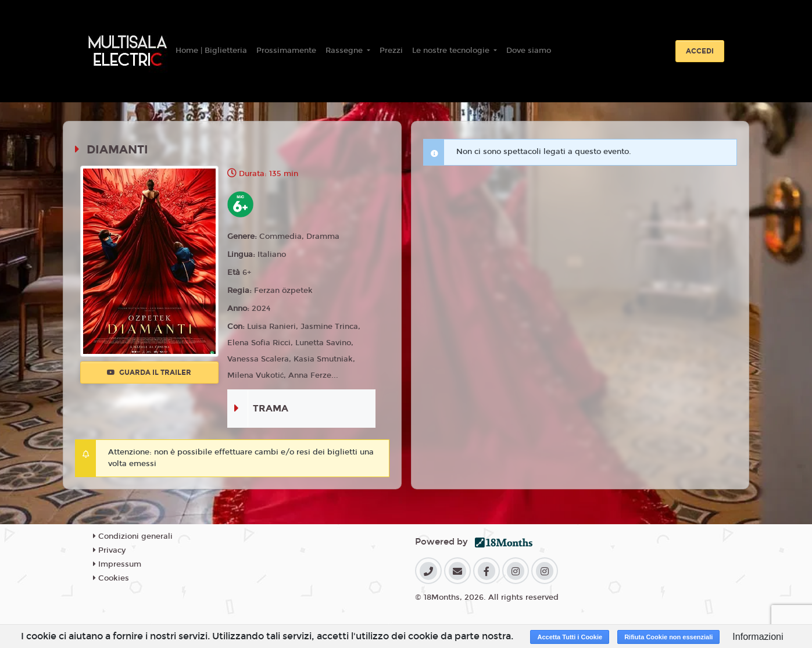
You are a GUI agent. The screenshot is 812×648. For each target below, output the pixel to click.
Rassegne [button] (345, 51)
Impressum (117, 564)
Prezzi (391, 51)
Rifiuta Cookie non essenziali (668, 637)
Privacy (109, 550)
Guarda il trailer (149, 373)
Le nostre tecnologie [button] (452, 51)
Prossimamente (286, 51)
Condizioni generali (133, 536)
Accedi (700, 51)
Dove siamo (529, 51)
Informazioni (758, 637)
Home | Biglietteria (211, 51)
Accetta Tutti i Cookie (570, 637)
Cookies (111, 578)
